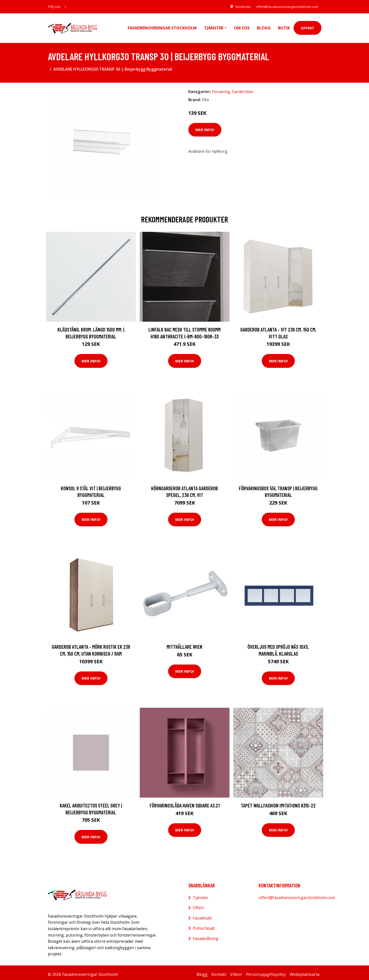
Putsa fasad (204, 925)
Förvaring (221, 88)
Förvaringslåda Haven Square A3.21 (185, 802)
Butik (284, 26)
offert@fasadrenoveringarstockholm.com (285, 7)
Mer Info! (205, 126)
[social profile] (66, 7)
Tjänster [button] (214, 26)
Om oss (242, 26)
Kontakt (219, 971)
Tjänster (201, 894)
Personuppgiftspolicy (266, 971)
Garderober (243, 88)
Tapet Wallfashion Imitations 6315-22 (278, 802)
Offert (307, 26)
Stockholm (237, 7)
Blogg (264, 26)
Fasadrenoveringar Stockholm (162, 26)
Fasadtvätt (202, 915)
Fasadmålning (206, 935)
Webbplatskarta (305, 971)
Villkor (236, 971)
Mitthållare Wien (184, 643)
